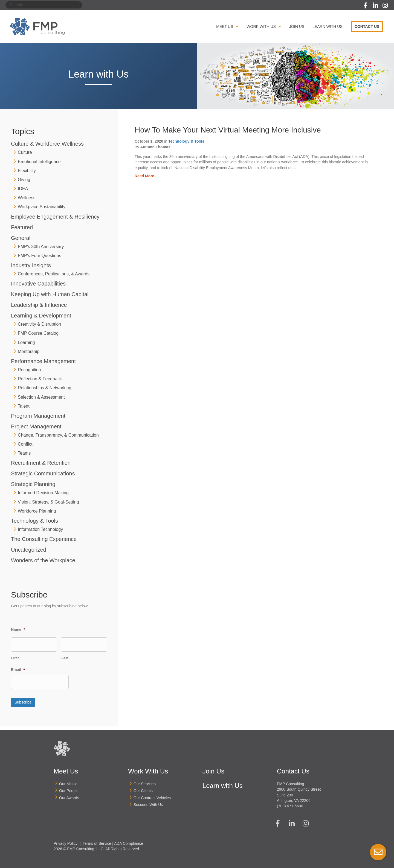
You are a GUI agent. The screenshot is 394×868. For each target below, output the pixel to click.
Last (65, 657)
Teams (24, 453)
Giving (24, 180)
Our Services (145, 781)
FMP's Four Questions (40, 256)
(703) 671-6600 (290, 803)
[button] (365, 5)
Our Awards (69, 795)
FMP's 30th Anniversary (41, 247)
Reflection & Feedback (40, 379)
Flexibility (27, 171)
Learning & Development (41, 316)
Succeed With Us (148, 802)
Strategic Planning (33, 484)
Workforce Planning (37, 511)
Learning (26, 342)
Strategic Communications (43, 473)
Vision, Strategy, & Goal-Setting (48, 502)
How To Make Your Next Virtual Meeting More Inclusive (228, 130)
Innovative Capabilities (38, 284)
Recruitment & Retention (41, 463)
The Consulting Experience (44, 539)
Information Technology (40, 529)
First (15, 657)
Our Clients (143, 788)
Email (18, 669)
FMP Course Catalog (38, 333)
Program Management (38, 416)
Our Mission (69, 781)
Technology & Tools (34, 521)
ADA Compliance (129, 840)
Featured (22, 227)
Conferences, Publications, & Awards (54, 274)
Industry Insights (31, 265)
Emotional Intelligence (39, 162)
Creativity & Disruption (39, 324)
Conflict (25, 444)
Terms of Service (97, 840)
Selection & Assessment (41, 397)
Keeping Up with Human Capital (50, 294)
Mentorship (29, 351)
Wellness (27, 198)
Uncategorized (29, 550)
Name (18, 629)
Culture (25, 152)
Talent (24, 406)
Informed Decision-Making (43, 493)
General (21, 238)
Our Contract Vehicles (152, 795)
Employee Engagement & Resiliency (55, 217)
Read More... (146, 176)
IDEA (23, 189)
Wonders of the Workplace (43, 560)
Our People (69, 788)
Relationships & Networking (45, 388)
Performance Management (43, 361)
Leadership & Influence (39, 305)
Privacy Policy (66, 840)
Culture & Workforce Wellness (47, 144)
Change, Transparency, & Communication (58, 435)
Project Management (36, 426)
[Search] (44, 5)
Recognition (29, 370)
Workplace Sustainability (42, 207)
